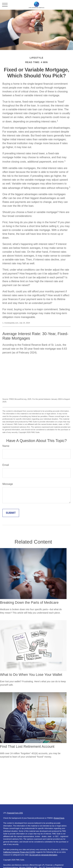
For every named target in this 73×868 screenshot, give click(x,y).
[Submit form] (11, 513)
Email (6, 465)
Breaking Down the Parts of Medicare (29, 603)
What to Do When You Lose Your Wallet (31, 675)
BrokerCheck (59, 818)
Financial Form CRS (15, 813)
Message (8, 484)
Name (6, 446)
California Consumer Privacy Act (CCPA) (19, 852)
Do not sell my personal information (43, 855)
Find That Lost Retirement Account (27, 746)
